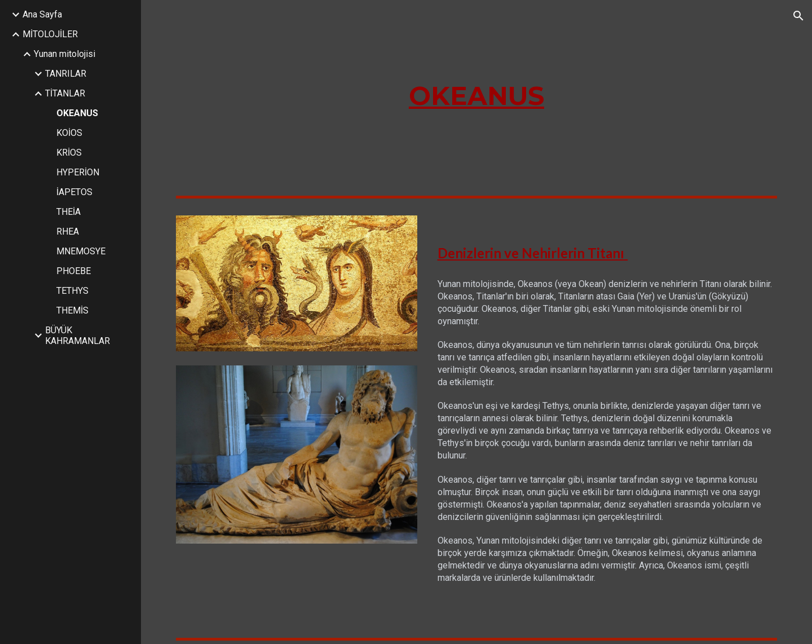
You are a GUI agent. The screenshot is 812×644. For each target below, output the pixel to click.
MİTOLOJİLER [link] (50, 34)
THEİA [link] (69, 212)
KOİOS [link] (69, 133)
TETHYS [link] (72, 291)
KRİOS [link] (69, 153)
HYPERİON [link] (78, 172)
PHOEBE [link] (74, 271)
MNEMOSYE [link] (81, 251)
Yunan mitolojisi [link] (65, 54)
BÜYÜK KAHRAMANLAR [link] (78, 336)
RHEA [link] (68, 231)
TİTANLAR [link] (65, 93)
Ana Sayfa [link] (42, 14)
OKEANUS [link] (77, 113)
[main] (476, 96)
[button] (798, 16)
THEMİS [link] (72, 310)
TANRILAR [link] (66, 74)
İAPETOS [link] (74, 192)
